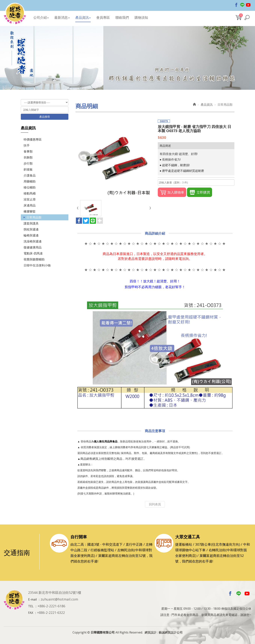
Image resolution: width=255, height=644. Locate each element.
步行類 (28, 163)
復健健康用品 (33, 247)
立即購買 (200, 192)
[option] (127, 58)
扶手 (27, 145)
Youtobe (248, 5)
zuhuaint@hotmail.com (59, 599)
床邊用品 (30, 205)
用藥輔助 (30, 181)
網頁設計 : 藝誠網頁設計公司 (164, 632)
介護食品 (30, 175)
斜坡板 (28, 169)
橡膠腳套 (30, 211)
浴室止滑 (30, 199)
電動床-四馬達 (33, 253)
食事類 (28, 151)
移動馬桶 (30, 193)
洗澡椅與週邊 (33, 241)
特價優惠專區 (33, 139)
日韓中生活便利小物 (37, 265)
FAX (31, 613)
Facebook (236, 5)
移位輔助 (30, 187)
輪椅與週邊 (31, 235)
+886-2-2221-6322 (51, 613)
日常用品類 (34, 217)
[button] (247, 18)
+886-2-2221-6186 (51, 606)
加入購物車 (172, 192)
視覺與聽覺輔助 (34, 259)
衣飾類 (28, 157)
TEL (31, 606)
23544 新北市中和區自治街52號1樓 (55, 592)
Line (242, 5)
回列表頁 (155, 504)
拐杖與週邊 (31, 229)
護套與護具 (31, 223)
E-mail (32, 599)
